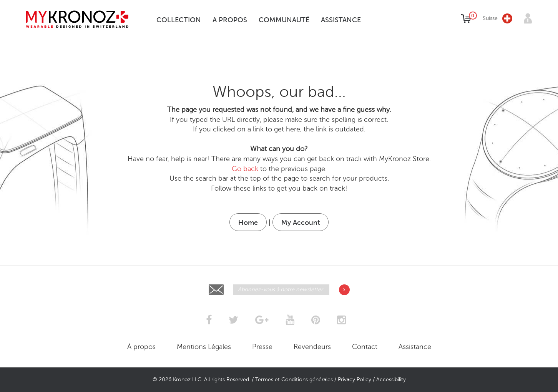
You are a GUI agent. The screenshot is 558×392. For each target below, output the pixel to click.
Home (248, 223)
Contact (365, 347)
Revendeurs (312, 347)
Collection (179, 20)
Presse (262, 347)
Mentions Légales (204, 347)
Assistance (341, 20)
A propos (230, 20)
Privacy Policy (355, 380)
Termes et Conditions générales (294, 380)
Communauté (284, 20)
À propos (141, 347)
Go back (245, 169)
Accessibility (391, 380)
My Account (301, 223)
